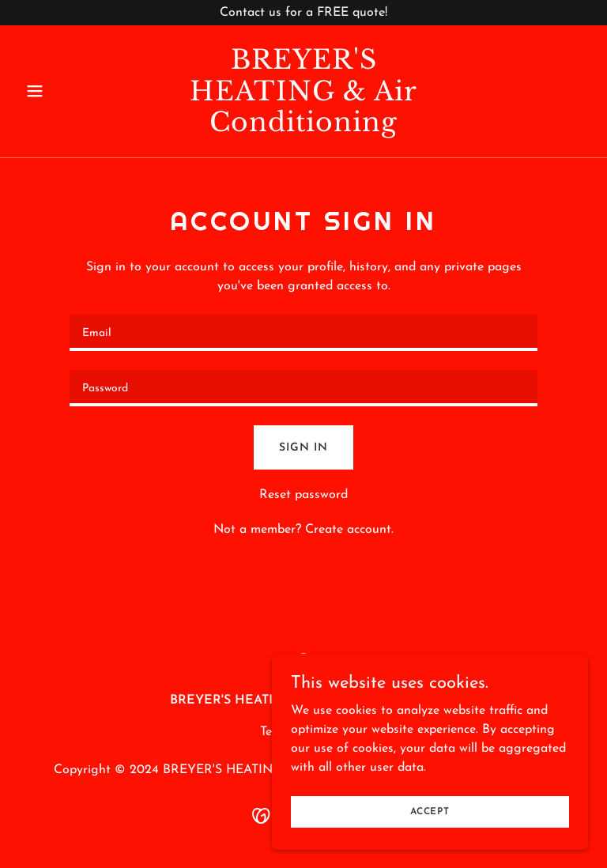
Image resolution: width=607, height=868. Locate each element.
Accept (430, 811)
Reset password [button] (303, 495)
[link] (303, 128)
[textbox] (303, 333)
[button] (62, 91)
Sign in (303, 448)
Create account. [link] (349, 530)
